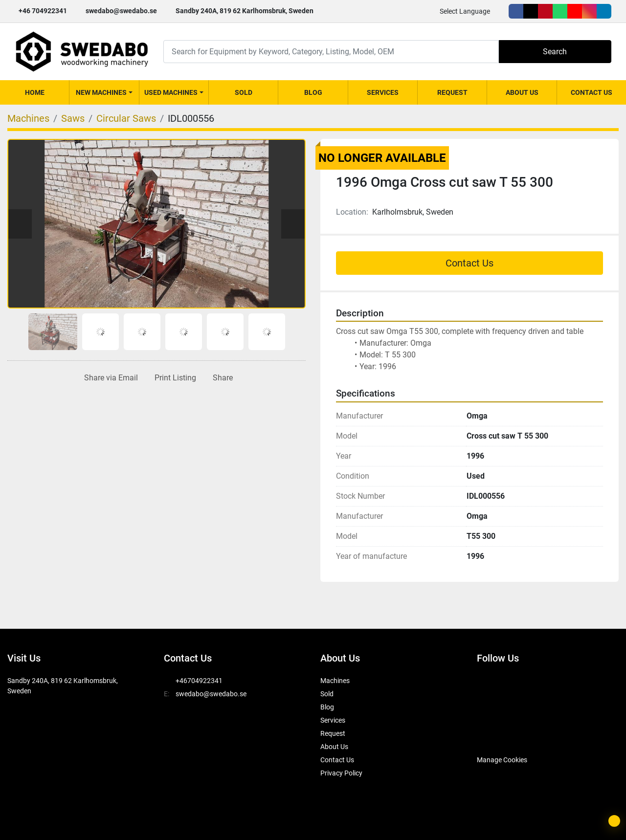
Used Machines (171, 92)
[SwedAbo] (495, 735)
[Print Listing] (173, 378)
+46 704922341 (43, 11)
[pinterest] (545, 11)
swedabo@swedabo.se (121, 11)
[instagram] (589, 11)
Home (35, 92)
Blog (313, 92)
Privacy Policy (341, 773)
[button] (104, 92)
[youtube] (575, 11)
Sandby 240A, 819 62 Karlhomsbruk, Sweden (245, 11)
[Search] (331, 52)
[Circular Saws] (126, 118)
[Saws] (73, 118)
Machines (335, 681)
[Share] (221, 378)
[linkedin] (604, 11)
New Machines (101, 92)
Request (452, 92)
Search (555, 52)
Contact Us (592, 92)
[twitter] (531, 11)
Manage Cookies (502, 760)
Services (383, 92)
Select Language (465, 11)
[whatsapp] (560, 11)
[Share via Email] (109, 378)
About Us (522, 92)
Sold (244, 92)
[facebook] (516, 11)
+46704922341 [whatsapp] (199, 681)
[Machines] (28, 118)
